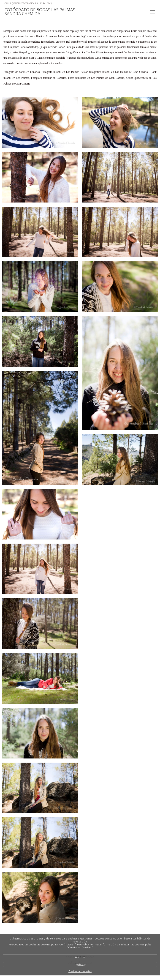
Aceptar (80, 957)
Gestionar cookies (80, 971)
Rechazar (80, 965)
